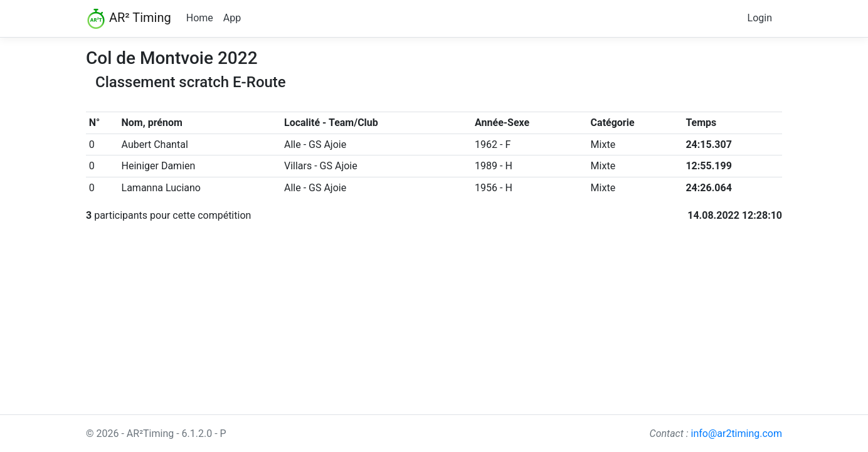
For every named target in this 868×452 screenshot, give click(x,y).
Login (760, 18)
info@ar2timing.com (736, 434)
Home (200, 18)
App (232, 18)
